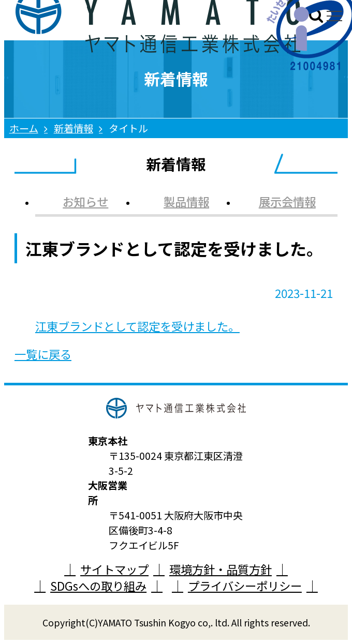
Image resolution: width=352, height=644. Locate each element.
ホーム (24, 128)
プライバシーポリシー (245, 586)
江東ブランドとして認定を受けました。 (137, 326)
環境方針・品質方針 (221, 569)
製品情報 (186, 201)
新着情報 (74, 128)
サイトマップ (114, 569)
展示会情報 (287, 201)
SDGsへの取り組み (98, 586)
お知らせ (85, 201)
